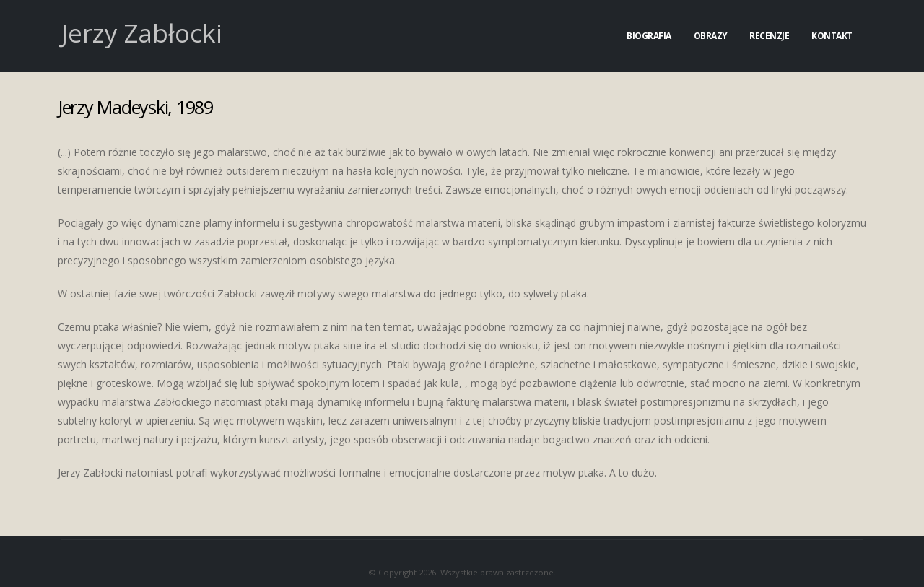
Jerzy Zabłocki (142, 33)
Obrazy (711, 36)
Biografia (649, 36)
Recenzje (769, 36)
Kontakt (832, 36)
